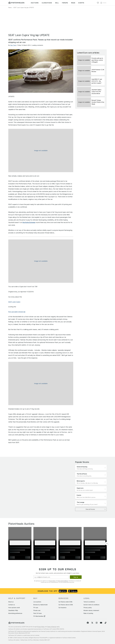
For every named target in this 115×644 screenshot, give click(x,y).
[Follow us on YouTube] (101, 623)
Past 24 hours (38, 613)
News (10, 8)
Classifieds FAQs (13, 610)
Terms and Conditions (63, 581)
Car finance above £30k (66, 605)
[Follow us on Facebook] (88, 623)
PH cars (36, 608)
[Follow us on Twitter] (92, 623)
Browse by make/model (40, 605)
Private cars (37, 610)
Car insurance (62, 608)
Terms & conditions (89, 602)
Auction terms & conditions (91, 605)
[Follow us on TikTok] (106, 623)
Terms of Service (52, 627)
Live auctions (37, 602)
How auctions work (14, 608)
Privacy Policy (52, 581)
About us (11, 602)
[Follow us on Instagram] (97, 623)
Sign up (76, 577)
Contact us (12, 605)
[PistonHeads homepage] (16, 3)
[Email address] (51, 577)
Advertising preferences (15, 613)
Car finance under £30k (65, 602)
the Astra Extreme (29, 222)
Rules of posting (88, 613)
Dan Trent (13, 45)
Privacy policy (88, 608)
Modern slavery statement (91, 610)
